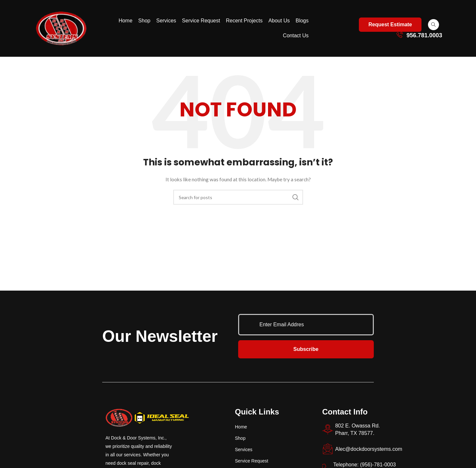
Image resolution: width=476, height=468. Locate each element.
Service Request (201, 21)
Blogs (302, 21)
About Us (279, 21)
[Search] (238, 197)
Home (125, 21)
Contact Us (296, 36)
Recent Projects (244, 21)
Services (166, 21)
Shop (144, 21)
